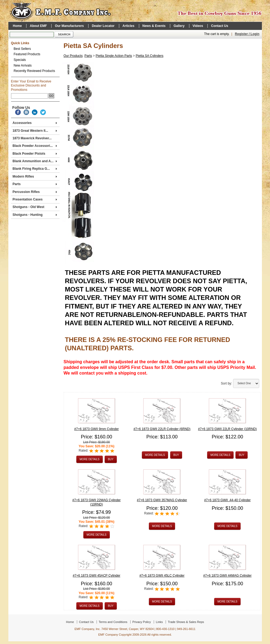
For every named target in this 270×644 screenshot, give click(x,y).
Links (159, 622)
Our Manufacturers (69, 26)
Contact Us (219, 26)
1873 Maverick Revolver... (32, 138)
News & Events (154, 26)
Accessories (35, 123)
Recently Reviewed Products (34, 71)
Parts (35, 184)
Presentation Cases (35, 199)
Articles (128, 26)
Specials (20, 60)
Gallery (179, 26)
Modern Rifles (35, 176)
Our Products (73, 56)
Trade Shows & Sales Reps (186, 622)
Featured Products (27, 54)
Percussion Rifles (35, 192)
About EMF (38, 26)
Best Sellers (22, 49)
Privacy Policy (142, 622)
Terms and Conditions (113, 622)
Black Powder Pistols (35, 154)
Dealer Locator (103, 26)
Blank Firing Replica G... (35, 169)
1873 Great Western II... (35, 131)
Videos (198, 26)
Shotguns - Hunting (35, 215)
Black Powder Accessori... (35, 146)
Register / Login (247, 34)
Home (17, 26)
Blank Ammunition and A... (35, 161)
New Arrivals (23, 65)
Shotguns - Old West (35, 207)
